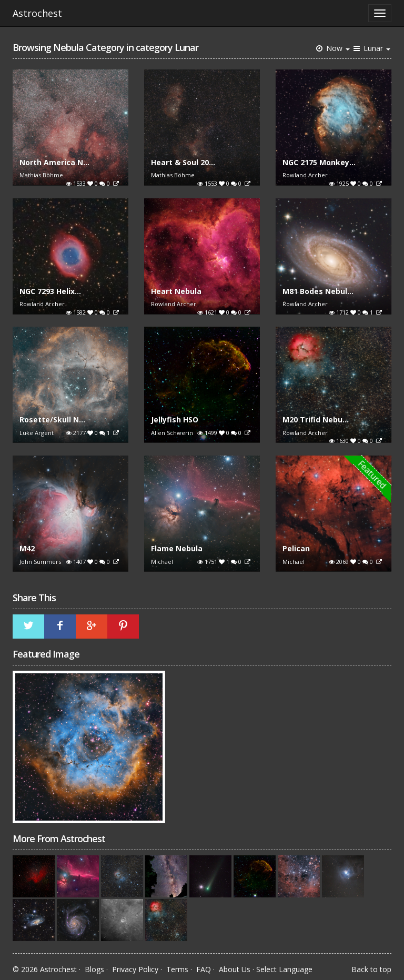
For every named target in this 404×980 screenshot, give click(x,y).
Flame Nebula (177, 548)
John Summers (40, 562)
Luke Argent (37, 433)
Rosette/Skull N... (52, 420)
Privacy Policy (135, 969)
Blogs (94, 969)
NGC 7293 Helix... (50, 291)
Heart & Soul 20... (183, 162)
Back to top (371, 969)
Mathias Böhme (41, 175)
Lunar (371, 48)
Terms (177, 969)
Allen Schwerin (172, 433)
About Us (235, 969)
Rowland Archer (305, 175)
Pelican (296, 548)
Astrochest (37, 13)
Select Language (284, 969)
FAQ (204, 969)
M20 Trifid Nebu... (316, 420)
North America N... (54, 162)
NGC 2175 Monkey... (319, 162)
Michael (162, 562)
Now (332, 48)
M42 (27, 548)
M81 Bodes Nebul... (318, 291)
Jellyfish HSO (175, 420)
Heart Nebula (176, 291)
